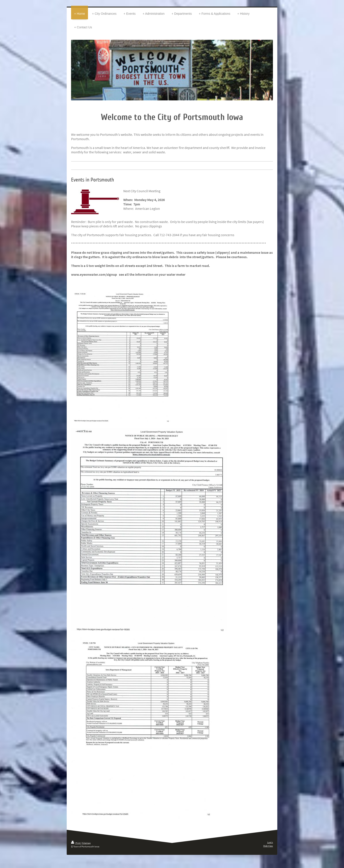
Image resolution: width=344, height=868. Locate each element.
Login (270, 842)
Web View (268, 846)
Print (76, 843)
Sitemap (86, 843)
